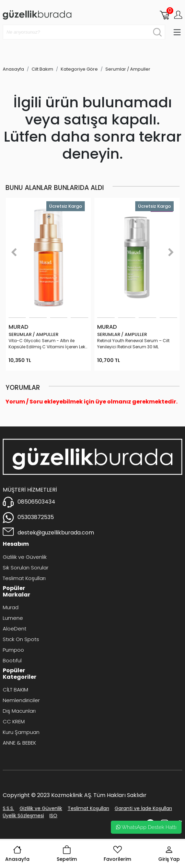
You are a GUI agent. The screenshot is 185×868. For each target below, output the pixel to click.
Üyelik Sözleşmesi (23, 816)
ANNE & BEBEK (19, 743)
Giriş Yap (169, 854)
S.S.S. (8, 808)
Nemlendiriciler (21, 700)
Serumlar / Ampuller (128, 69)
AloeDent (15, 629)
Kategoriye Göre (79, 69)
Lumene (13, 618)
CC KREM (14, 721)
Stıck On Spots (21, 639)
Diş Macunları (19, 711)
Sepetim (67, 854)
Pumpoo (13, 650)
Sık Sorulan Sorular (26, 568)
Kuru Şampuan (21, 732)
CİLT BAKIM (15, 690)
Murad (11, 607)
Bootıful (12, 660)
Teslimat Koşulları (24, 578)
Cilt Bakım (42, 69)
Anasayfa (17, 854)
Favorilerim (117, 854)
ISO (53, 816)
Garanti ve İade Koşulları (143, 808)
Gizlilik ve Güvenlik (25, 557)
